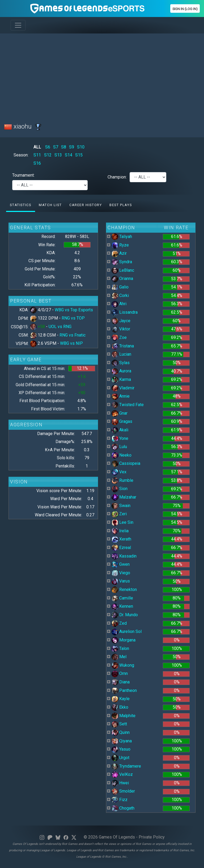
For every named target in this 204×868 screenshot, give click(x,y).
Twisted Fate (128, 405)
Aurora (121, 371)
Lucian (121, 354)
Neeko (122, 455)
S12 (48, 155)
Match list (50, 205)
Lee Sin (122, 522)
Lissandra (125, 312)
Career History (86, 205)
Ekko (120, 707)
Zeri (119, 514)
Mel (119, 657)
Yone (120, 438)
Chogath (123, 808)
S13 (58, 155)
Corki (120, 295)
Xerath (121, 539)
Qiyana (122, 741)
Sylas (121, 363)
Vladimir (123, 388)
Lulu (119, 447)
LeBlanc (123, 270)
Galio (120, 287)
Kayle (121, 699)
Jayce (121, 321)
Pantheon (124, 690)
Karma (121, 379)
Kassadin (124, 556)
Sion (120, 489)
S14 (69, 155)
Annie (121, 396)
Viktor (121, 329)
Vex (119, 472)
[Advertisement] (102, 75)
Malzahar (124, 497)
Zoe (119, 337)
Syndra (122, 262)
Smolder (123, 791)
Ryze (120, 245)
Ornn (120, 673)
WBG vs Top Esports (74, 310)
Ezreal (121, 548)
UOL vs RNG (60, 327)
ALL (37, 147)
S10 (81, 147)
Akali (120, 430)
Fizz (120, 800)
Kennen (122, 606)
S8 (64, 147)
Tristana (123, 346)
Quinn (121, 732)
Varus (121, 581)
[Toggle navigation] (18, 25)
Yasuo (121, 749)
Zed (119, 623)
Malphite (124, 716)
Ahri (119, 304)
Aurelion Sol (127, 631)
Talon (120, 648)
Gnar (120, 413)
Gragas (122, 421)
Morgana (124, 640)
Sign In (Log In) (185, 9)
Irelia (120, 531)
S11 (37, 155)
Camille (122, 598)
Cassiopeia (126, 463)
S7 (56, 147)
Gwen (121, 564)
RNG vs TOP (73, 318)
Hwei (120, 783)
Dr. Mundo (125, 615)
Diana (121, 682)
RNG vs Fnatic (73, 335)
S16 (37, 163)
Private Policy (152, 837)
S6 (48, 147)
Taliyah (122, 237)
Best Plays (121, 205)
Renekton (124, 590)
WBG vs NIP (71, 343)
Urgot (120, 758)
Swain (121, 506)
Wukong (123, 665)
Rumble (122, 480)
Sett (119, 724)
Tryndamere (126, 766)
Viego (121, 573)
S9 (72, 147)
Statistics (20, 205)
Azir (119, 253)
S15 (79, 155)
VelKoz (122, 774)
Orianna (122, 278)
